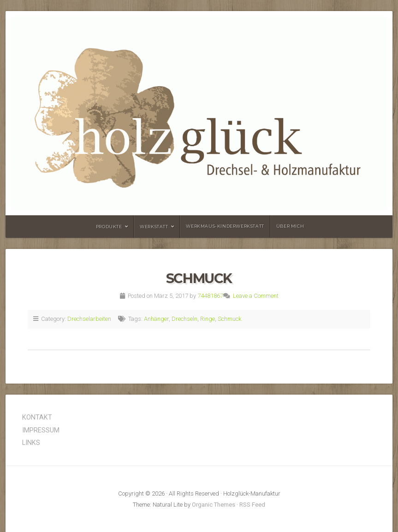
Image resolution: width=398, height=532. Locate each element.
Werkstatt (154, 227)
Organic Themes (214, 505)
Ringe (208, 319)
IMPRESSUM (41, 430)
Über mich (290, 226)
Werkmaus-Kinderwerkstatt (225, 226)
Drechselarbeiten (89, 319)
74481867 (210, 296)
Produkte (109, 227)
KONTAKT (37, 417)
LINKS (31, 443)
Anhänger (156, 319)
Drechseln (184, 319)
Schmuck (199, 278)
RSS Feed (252, 505)
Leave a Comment (256, 296)
